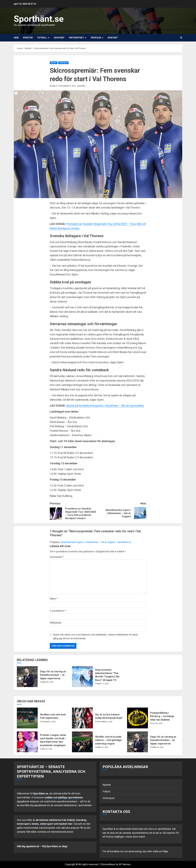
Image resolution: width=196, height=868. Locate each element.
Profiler (96, 38)
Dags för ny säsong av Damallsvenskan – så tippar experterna (53, 675)
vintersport (47, 824)
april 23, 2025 (103, 747)
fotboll (71, 820)
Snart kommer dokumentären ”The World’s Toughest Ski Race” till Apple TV (107, 675)
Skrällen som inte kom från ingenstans (53, 716)
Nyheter (28, 38)
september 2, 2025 (105, 722)
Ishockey (59, 38)
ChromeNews (108, 864)
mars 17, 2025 (103, 684)
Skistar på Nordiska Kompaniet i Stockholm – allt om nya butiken (105, 406)
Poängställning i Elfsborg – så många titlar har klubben (162, 716)
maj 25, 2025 (47, 749)
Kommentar (57, 557)
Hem (16, 38)
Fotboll (42, 38)
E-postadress (58, 611)
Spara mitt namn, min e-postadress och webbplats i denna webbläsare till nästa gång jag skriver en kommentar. (95, 637)
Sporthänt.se (39, 19)
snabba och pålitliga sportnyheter (64, 798)
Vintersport (76, 38)
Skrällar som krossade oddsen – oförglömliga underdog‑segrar (108, 740)
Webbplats (56, 623)
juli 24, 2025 (157, 723)
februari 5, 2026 (49, 722)
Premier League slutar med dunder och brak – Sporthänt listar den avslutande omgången (53, 740)
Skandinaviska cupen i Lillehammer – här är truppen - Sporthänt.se (96, 542)
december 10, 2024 (68, 86)
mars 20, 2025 (48, 682)
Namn (54, 599)
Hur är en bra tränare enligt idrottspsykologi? (109, 716)
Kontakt (113, 38)
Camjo (54, 86)
